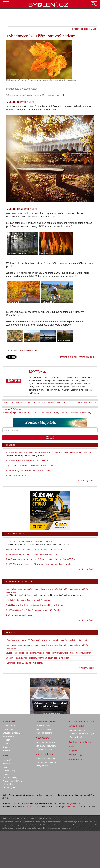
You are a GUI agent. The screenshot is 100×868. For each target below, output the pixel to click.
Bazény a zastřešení (46, 759)
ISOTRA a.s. (39, 372)
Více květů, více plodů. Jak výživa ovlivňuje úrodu (28, 600)
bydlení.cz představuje (84, 29)
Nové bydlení (43, 738)
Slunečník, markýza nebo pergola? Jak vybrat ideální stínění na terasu (37, 658)
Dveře (6, 743)
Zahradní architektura (46, 762)
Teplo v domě (76, 737)
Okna (5, 747)
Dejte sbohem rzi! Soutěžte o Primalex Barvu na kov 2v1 (31, 465)
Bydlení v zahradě (21, 412)
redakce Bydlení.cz (30, 350)
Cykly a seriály (77, 726)
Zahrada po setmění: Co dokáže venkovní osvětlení (29, 541)
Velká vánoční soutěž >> (86, 402)
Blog (71, 747)
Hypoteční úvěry (44, 729)
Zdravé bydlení (10, 788)
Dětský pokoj (9, 770)
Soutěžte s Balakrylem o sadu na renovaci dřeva (27, 460)
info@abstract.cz (71, 807)
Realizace (7, 751)
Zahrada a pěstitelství (41, 412)
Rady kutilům (42, 766)
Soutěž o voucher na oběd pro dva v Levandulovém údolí (31, 554)
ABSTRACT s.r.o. (31, 807)
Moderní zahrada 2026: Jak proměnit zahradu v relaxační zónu (34, 549)
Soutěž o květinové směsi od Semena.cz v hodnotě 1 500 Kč (33, 610)
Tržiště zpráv (76, 755)
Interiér (6, 756)
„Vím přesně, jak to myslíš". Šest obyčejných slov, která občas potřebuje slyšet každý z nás (47, 640)
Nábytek (7, 774)
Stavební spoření (44, 733)
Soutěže (7, 412)
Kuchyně (7, 760)
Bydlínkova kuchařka (80, 742)
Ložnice (7, 767)
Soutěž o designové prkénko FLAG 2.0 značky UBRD (30, 470)
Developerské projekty (47, 742)
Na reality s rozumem (46, 746)
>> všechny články (86, 481)
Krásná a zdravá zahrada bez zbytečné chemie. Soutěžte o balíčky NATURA (40, 559)
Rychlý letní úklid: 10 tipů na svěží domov (24, 663)
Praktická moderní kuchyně (82, 734)
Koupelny (7, 763)
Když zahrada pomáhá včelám (19, 615)
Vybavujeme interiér (79, 730)
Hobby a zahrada (61, 412)
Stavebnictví (9, 721)
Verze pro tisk (86, 357)
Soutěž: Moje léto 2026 (16, 475)
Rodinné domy (10, 726)
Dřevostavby (9, 729)
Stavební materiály (11, 733)
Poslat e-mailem (69, 357)
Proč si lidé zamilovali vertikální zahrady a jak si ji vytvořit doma (34, 605)
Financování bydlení (46, 721)
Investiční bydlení (44, 726)
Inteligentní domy (44, 749)
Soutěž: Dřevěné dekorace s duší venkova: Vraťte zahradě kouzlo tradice (39, 564)
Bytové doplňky (10, 778)
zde (63, 95)
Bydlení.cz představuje (82, 412)
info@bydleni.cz (73, 804)
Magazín (11, 633)
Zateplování (8, 736)
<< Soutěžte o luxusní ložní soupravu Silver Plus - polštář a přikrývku (34, 402)
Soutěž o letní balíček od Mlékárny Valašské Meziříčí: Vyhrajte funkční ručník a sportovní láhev (48, 452)
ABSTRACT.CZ (77, 759)
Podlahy (7, 740)
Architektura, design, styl (82, 721)
